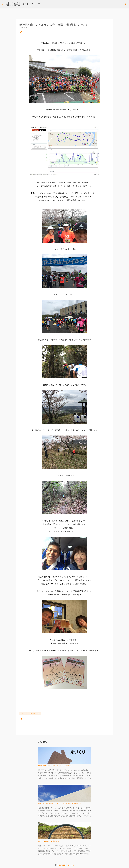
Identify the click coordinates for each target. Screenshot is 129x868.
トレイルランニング (34, 714)
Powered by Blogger (64, 865)
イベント (23, 714)
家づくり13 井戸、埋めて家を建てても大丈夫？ (55, 766)
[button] (21, 33)
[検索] (44, 4)
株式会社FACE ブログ (23, 4)
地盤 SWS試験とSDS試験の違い (49, 841)
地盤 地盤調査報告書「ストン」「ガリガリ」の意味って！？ (60, 803)
